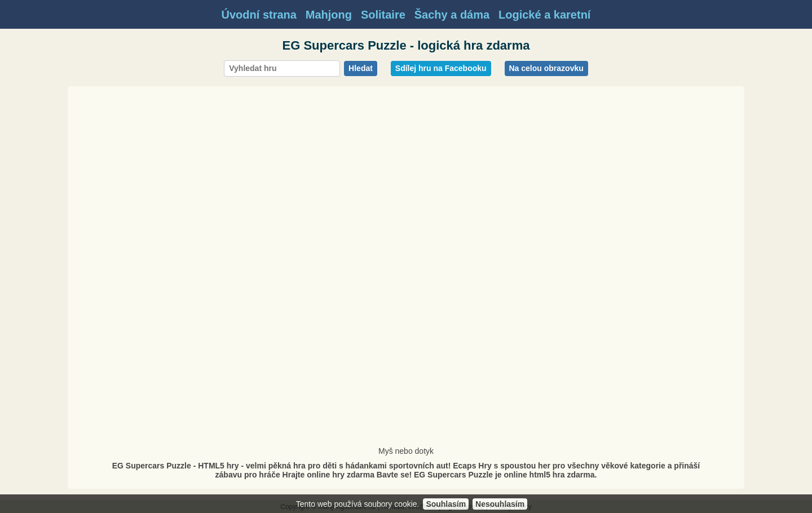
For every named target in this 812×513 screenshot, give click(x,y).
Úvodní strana (259, 15)
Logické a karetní (544, 15)
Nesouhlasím (500, 504)
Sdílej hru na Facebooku (441, 68)
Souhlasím (446, 504)
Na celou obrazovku (546, 68)
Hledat (361, 68)
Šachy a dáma (452, 15)
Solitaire (383, 15)
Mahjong (329, 15)
